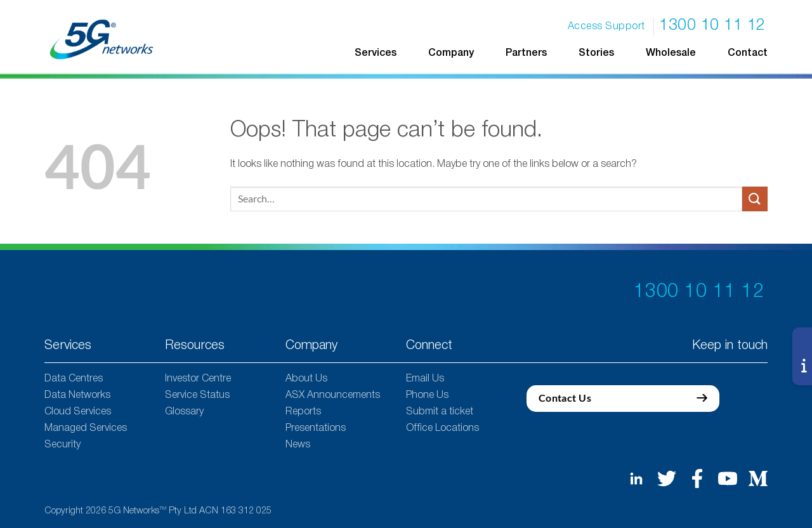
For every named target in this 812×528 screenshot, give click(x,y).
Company (451, 53)
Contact (748, 53)
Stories (596, 53)
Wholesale (671, 53)
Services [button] (376, 53)
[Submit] (755, 199)
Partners (526, 53)
